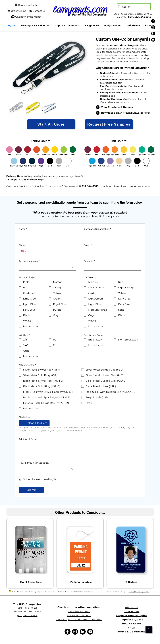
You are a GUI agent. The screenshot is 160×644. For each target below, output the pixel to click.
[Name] (47, 235)
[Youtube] (153, 40)
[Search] (134, 7)
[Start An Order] (51, 124)
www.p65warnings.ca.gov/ (139, 592)
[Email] (112, 251)
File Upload (25, 417)
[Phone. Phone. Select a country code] (24, 251)
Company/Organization (97, 229)
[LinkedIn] (153, 34)
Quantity (89, 261)
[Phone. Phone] (50, 251)
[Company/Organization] (112, 235)
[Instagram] (153, 27)
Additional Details (28, 439)
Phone (22, 245)
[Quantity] (112, 267)
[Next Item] (86, 68)
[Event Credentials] (31, 582)
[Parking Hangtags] (81, 582)
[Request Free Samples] (109, 124)
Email (88, 245)
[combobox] (48, 267)
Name (23, 229)
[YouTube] (90, 632)
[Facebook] (153, 21)
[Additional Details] (80, 449)
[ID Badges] (131, 582)
